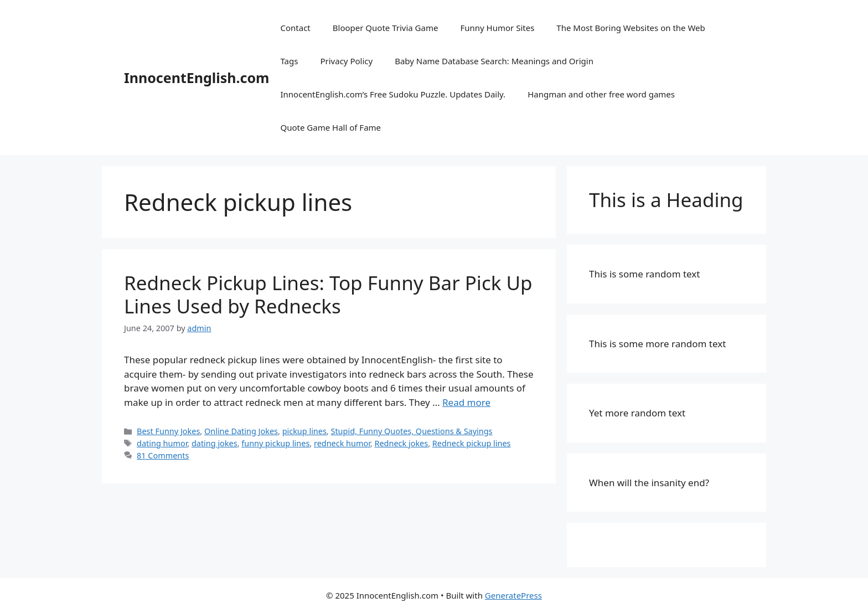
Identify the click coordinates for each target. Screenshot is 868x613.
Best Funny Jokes (168, 431)
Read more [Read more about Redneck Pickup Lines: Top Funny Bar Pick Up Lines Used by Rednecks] (466, 402)
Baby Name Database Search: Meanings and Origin (494, 61)
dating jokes (215, 443)
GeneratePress (513, 595)
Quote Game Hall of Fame (330, 127)
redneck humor (342, 443)
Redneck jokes (401, 443)
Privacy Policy (346, 61)
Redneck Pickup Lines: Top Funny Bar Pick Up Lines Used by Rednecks (328, 294)
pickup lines (304, 431)
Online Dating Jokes (241, 431)
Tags (289, 61)
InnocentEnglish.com (197, 78)
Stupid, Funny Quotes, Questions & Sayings (411, 431)
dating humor (162, 443)
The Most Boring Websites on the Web (631, 28)
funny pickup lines (275, 443)
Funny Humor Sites (497, 28)
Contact (295, 28)
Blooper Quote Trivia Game (386, 28)
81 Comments (163, 455)
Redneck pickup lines (472, 443)
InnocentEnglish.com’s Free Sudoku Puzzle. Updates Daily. (393, 94)
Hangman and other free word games (601, 94)
